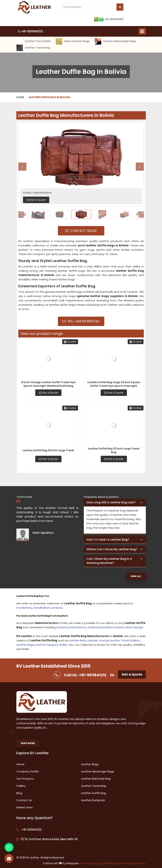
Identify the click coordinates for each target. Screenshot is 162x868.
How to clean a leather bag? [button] (108, 540)
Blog (19, 793)
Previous (22, 167)
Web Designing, (91, 863)
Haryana (62, 627)
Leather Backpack (93, 800)
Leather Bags (25, 645)
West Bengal (134, 627)
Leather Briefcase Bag (96, 779)
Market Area (24, 807)
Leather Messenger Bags (116, 41)
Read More (28, 743)
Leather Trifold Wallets (125, 640)
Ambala (57, 608)
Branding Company (134, 863)
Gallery (21, 786)
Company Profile (28, 771)
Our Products (25, 779)
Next (140, 167)
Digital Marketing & (111, 863)
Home (20, 97)
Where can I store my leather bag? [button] (112, 549)
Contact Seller (81, 231)
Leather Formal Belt (34, 41)
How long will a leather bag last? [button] (111, 502)
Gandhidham (42, 608)
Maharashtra (77, 627)
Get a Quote (132, 674)
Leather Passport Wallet (51, 645)
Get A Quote (48, 393)
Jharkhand (94, 627)
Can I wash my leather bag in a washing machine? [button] (109, 561)
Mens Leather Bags (73, 41)
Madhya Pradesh (113, 627)
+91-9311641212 (109, 19)
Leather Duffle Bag (93, 793)
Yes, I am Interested (81, 321)
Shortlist (70, 342)
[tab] (115, 503)
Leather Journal (98, 640)
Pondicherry (24, 608)
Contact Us (24, 800)
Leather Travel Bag (33, 48)
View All (136, 576)
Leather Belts (78, 640)
